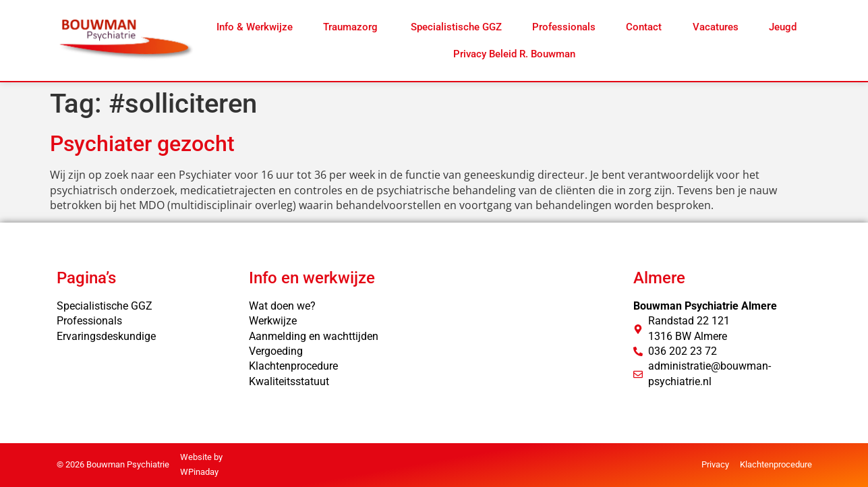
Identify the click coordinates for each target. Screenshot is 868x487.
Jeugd (783, 27)
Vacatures (716, 27)
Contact (644, 27)
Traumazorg (352, 27)
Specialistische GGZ (456, 27)
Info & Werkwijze (255, 27)
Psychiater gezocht (142, 144)
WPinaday (199, 472)
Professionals (564, 27)
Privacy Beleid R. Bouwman (514, 54)
